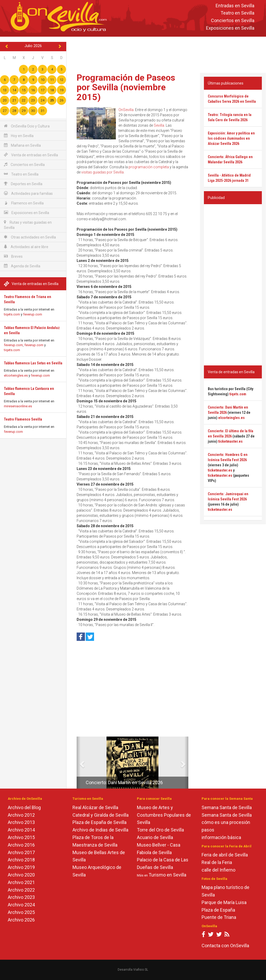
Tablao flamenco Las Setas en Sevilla (33, 363)
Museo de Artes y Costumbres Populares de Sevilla (164, 815)
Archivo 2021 (21, 882)
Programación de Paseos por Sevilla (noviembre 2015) (126, 87)
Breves (13, 256)
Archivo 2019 (21, 867)
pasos (208, 830)
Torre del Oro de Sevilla (160, 830)
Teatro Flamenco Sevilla (23, 419)
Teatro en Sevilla (237, 13)
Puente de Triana (219, 917)
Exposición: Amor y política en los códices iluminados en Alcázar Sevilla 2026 (231, 138)
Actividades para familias (28, 193)
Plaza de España (218, 910)
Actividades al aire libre (26, 247)
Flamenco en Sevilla (24, 203)
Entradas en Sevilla (235, 6)
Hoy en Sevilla (19, 136)
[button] (79, 763)
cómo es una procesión (226, 822)
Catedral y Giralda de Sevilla (101, 815)
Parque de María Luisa (224, 902)
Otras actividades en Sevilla (30, 237)
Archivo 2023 (21, 897)
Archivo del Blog (24, 807)
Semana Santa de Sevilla (227, 807)
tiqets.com (12, 314)
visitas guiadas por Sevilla (102, 172)
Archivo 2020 (21, 875)
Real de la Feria (217, 862)
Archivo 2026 (21, 920)
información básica (221, 837)
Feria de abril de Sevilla (225, 855)
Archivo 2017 (21, 852)
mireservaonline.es (18, 406)
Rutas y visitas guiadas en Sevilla (28, 225)
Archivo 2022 (21, 890)
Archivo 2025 (21, 912)
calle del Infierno (218, 870)
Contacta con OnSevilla (225, 946)
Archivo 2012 (21, 815)
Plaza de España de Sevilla (99, 822)
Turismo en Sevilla (167, 875)
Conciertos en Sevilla (233, 21)
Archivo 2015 (21, 837)
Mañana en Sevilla (22, 145)
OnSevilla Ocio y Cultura (27, 126)
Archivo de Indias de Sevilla (100, 830)
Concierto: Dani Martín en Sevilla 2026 (124, 782)
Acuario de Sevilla (155, 837)
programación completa (149, 167)
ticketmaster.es (230, 441)
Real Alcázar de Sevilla (95, 807)
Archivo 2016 (21, 845)
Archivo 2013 (21, 822)
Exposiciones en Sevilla (230, 28)
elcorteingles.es (16, 375)
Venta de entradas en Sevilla (31, 155)
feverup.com (33, 314)
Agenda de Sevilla (22, 266)
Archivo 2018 (21, 860)
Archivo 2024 (21, 905)
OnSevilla (126, 110)
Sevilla (159, 125)
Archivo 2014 (21, 830)
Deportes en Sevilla (23, 184)
